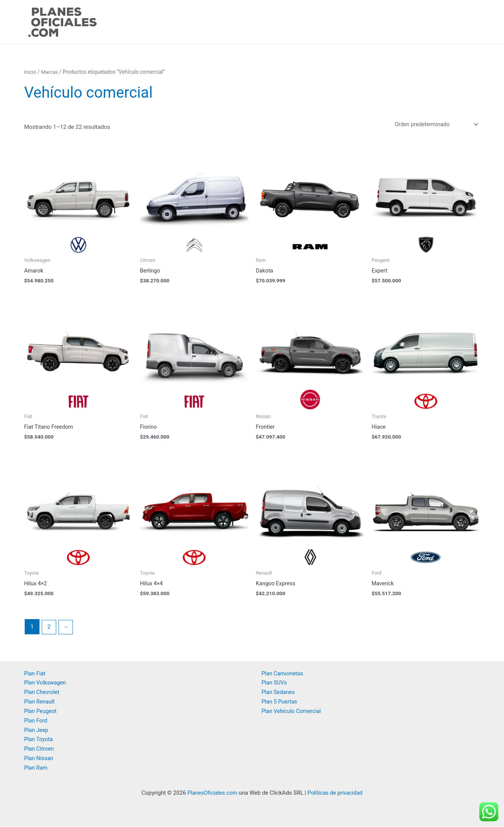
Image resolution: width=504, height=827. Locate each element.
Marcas (50, 72)
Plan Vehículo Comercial (292, 712)
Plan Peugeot (41, 712)
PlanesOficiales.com (211, 794)
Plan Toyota (39, 740)
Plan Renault (40, 703)
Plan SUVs (275, 684)
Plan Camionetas (283, 675)
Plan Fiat (35, 675)
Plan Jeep (37, 731)
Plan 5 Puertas (280, 703)
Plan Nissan (39, 759)
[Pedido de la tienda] (434, 125)
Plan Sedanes (279, 693)
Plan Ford (36, 721)
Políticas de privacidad (336, 794)
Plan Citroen (40, 750)
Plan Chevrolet (43, 693)
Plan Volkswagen (46, 684)
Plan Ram (36, 768)
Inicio (31, 72)
